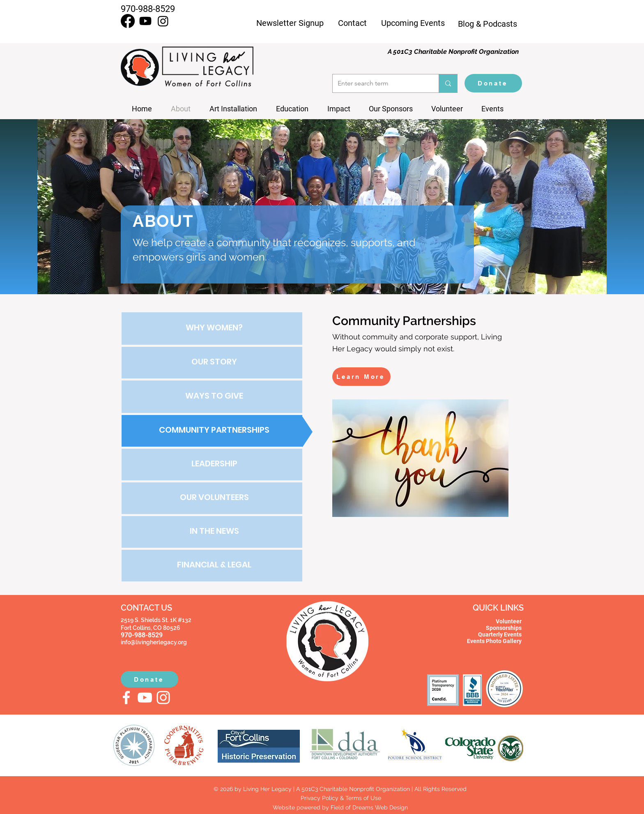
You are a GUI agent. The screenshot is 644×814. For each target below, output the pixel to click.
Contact (352, 23)
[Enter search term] (379, 83)
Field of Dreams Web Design (369, 807)
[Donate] (493, 83)
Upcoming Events (413, 23)
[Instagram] (163, 21)
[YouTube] (145, 698)
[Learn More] (361, 377)
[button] (496, 109)
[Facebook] (128, 21)
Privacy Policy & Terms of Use (340, 798)
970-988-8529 (148, 9)
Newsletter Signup (290, 23)
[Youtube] (145, 21)
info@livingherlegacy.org (154, 642)
